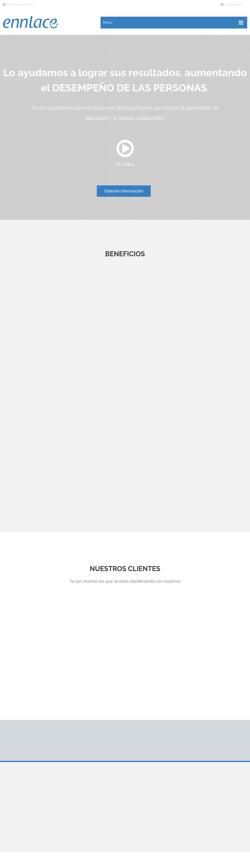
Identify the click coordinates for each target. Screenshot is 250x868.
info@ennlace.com (18, 5)
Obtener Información (124, 191)
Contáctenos (232, 5)
